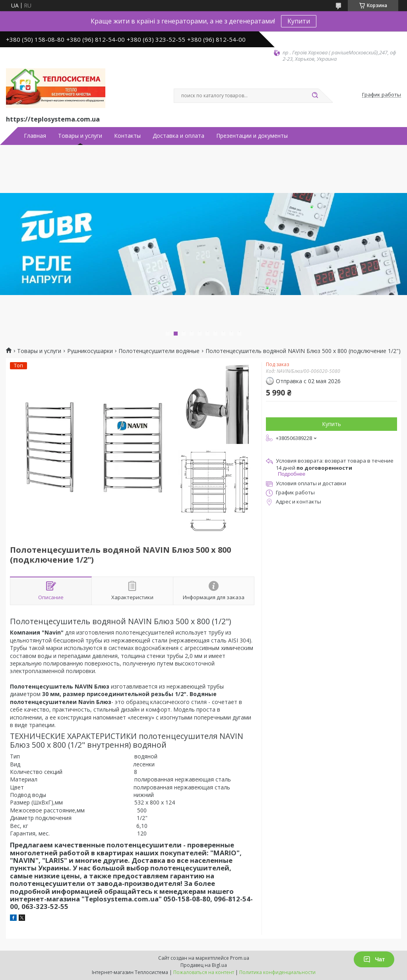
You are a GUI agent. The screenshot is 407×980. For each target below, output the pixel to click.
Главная (35, 136)
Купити (299, 21)
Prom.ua (240, 958)
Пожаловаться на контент (204, 972)
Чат (374, 959)
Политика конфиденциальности (277, 972)
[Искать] (315, 96)
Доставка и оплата (178, 136)
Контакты (127, 136)
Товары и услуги (80, 136)
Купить (331, 424)
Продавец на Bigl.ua (204, 965)
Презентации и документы (252, 136)
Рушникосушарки (90, 351)
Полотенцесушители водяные (159, 351)
